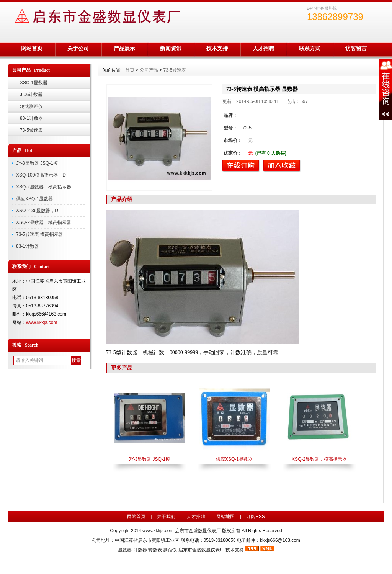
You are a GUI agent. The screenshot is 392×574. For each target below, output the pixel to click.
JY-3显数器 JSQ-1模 (37, 163)
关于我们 (166, 517)
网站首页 (32, 48)
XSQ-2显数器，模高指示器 (44, 187)
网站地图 (225, 517)
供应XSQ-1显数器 (34, 199)
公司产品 (149, 70)
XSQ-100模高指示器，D (41, 175)
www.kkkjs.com (42, 322)
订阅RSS (256, 517)
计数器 (140, 550)
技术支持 (217, 48)
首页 (130, 70)
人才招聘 (263, 48)
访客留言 (356, 48)
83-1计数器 (31, 118)
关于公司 (78, 48)
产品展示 (124, 48)
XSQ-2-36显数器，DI (38, 211)
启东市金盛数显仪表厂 (201, 550)
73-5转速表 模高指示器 (40, 234)
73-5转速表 (31, 130)
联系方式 (310, 48)
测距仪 (170, 550)
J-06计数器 (31, 95)
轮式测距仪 (31, 106)
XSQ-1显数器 (34, 83)
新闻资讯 (171, 48)
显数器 (125, 550)
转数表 (155, 550)
